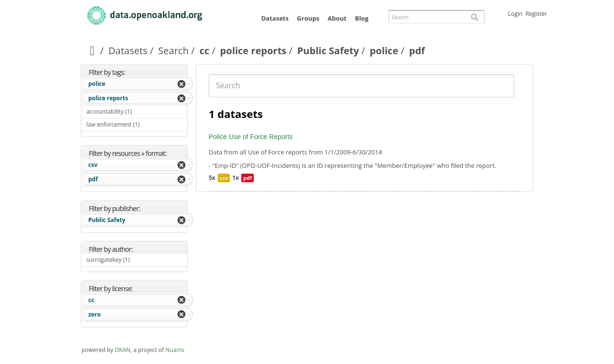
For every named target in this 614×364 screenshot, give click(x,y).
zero (94, 314)
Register (536, 14)
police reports (253, 51)
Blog (362, 18)
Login (515, 14)
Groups (308, 18)
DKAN (123, 350)
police (384, 51)
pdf (93, 179)
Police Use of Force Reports (251, 137)
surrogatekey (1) (137, 261)
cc (205, 51)
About (337, 18)
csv (93, 165)
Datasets (275, 18)
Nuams (175, 350)
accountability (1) (137, 113)
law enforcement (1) (137, 126)
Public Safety (328, 51)
